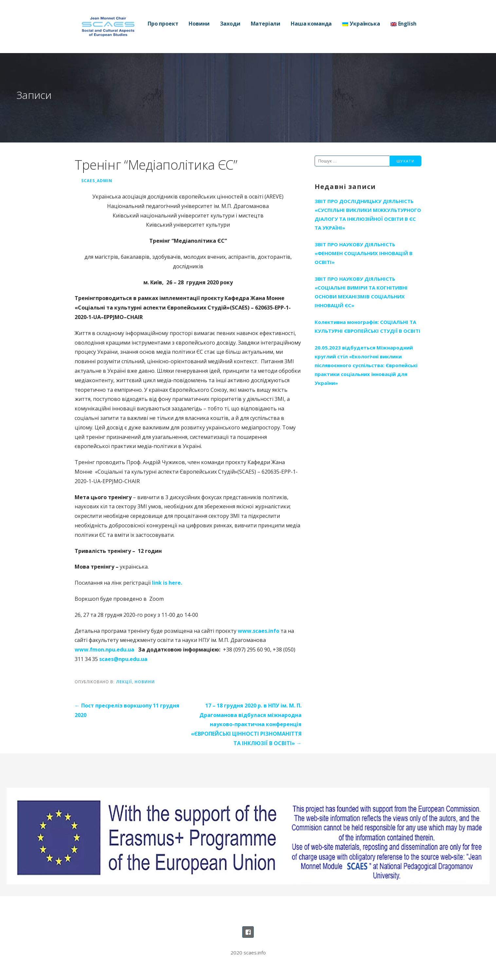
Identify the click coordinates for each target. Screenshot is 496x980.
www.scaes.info (258, 631)
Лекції (124, 682)
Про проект (163, 24)
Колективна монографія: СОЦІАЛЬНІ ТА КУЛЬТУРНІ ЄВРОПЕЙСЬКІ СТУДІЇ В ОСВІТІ (367, 326)
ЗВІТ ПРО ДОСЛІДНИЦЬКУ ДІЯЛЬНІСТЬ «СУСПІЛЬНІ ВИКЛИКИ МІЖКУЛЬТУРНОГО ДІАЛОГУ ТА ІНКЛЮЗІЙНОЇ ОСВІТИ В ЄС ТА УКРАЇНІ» (368, 214)
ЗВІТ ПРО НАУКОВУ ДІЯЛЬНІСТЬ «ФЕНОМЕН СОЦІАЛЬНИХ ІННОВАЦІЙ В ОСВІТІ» (364, 253)
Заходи (230, 24)
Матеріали (266, 24)
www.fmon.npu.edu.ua (104, 650)
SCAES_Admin (97, 180)
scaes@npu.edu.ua (123, 659)
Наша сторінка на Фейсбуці (248, 932)
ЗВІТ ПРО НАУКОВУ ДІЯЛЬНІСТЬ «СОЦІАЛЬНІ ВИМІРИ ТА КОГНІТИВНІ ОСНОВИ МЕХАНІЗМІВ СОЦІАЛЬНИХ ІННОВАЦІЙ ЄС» (361, 292)
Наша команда (311, 24)
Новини (199, 24)
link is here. (167, 583)
